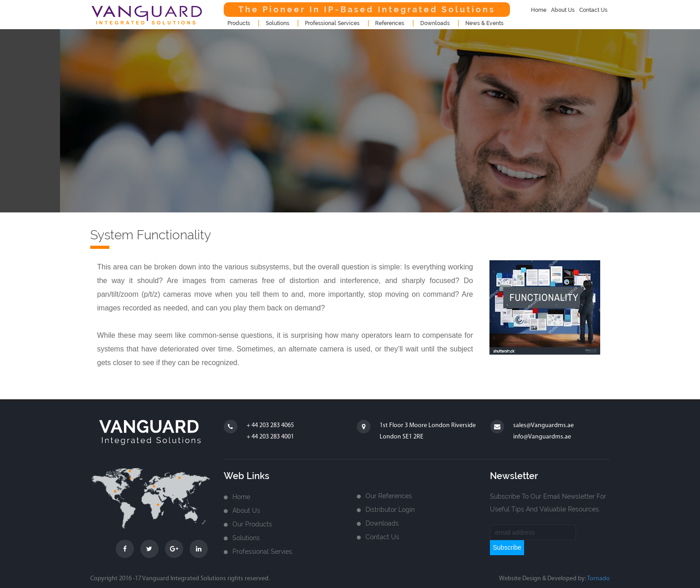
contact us (593, 10)
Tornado (598, 579)
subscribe (507, 547)
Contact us (382, 537)
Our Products (252, 524)
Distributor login (390, 510)
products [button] (239, 23)
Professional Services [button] (332, 23)
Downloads (382, 523)
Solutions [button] (278, 23)
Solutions (246, 538)
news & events (484, 23)
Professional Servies (262, 552)
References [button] (390, 23)
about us (563, 10)
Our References (389, 496)
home (539, 10)
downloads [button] (435, 23)
